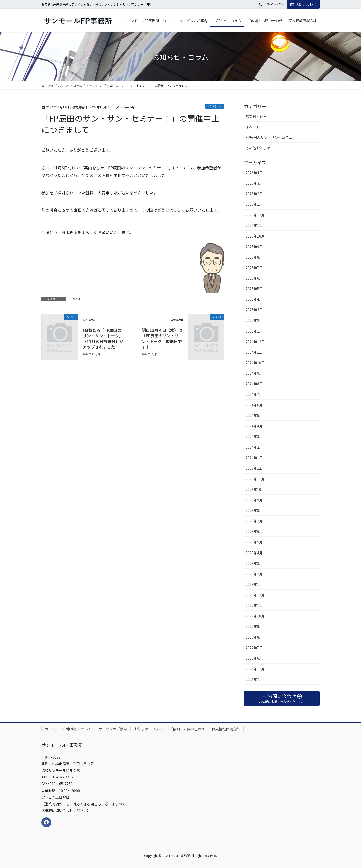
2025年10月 (255, 236)
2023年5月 (254, 542)
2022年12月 (255, 595)
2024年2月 (254, 447)
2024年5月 (254, 415)
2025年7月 (254, 268)
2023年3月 (254, 563)
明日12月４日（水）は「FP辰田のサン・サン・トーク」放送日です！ (162, 338)
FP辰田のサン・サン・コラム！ (271, 137)
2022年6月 (254, 658)
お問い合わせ (303, 4)
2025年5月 (254, 289)
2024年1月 (254, 458)
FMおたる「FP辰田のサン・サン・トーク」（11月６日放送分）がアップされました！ (103, 338)
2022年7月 (254, 648)
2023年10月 (255, 489)
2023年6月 (254, 531)
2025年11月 (255, 225)
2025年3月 (254, 310)
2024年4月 (254, 426)
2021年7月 (254, 679)
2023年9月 (254, 500)
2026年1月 (254, 204)
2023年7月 (254, 521)
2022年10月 (255, 616)
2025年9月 (254, 247)
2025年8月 (254, 257)
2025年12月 (255, 215)
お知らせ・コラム (148, 729)
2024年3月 (254, 436)
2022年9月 (254, 626)
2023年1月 (254, 584)
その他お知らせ (258, 148)
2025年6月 (254, 278)
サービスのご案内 (113, 729)
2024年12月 (255, 342)
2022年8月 (254, 637)
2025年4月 (254, 299)
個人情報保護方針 (226, 729)
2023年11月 (255, 479)
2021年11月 (255, 669)
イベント (215, 106)
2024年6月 (254, 405)
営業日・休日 (256, 116)
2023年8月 (254, 510)
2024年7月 (254, 394)
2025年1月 (254, 331)
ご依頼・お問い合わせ (187, 729)
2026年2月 (254, 194)
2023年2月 (254, 574)
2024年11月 (255, 352)
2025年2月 (254, 320)
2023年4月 (254, 553)
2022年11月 (255, 605)
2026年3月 (254, 183)
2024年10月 (255, 363)
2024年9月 (254, 373)
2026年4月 (254, 173)
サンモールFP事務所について (68, 729)
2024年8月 (254, 384)
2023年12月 (255, 468)
